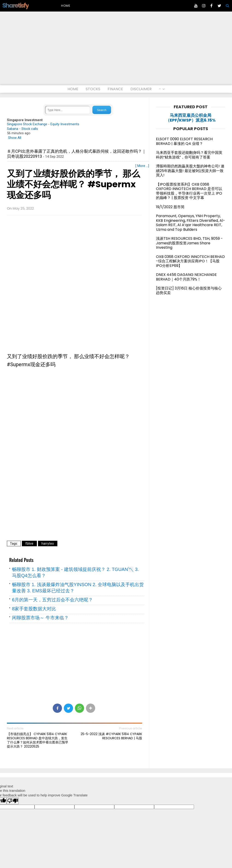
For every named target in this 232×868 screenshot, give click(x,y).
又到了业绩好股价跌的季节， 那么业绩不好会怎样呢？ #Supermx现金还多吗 (73, 184)
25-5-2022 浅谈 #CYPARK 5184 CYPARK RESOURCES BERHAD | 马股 (111, 736)
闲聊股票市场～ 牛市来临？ (40, 618)
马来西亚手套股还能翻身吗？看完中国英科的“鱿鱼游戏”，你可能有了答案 (189, 155)
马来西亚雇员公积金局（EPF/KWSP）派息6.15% (191, 118)
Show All (15, 138)
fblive (29, 544)
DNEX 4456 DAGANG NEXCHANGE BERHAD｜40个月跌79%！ (186, 277)
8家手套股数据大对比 (34, 609)
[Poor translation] (13, 801)
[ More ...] (142, 166)
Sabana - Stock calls (22, 129)
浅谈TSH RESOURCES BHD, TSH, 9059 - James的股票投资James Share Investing (189, 243)
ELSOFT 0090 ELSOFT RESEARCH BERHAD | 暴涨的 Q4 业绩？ (184, 141)
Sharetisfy (15, 5)
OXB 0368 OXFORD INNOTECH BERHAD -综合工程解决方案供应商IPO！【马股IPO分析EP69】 (190, 261)
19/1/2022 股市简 (170, 207)
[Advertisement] (116, 51)
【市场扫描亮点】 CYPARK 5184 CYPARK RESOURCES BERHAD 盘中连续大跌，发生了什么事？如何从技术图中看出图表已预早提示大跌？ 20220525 (38, 740)
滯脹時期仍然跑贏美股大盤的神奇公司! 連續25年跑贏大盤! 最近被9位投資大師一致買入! (190, 171)
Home (66, 6)
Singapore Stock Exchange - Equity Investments (43, 124)
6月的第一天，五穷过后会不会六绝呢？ (52, 600)
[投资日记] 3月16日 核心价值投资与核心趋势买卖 (189, 291)
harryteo (48, 544)
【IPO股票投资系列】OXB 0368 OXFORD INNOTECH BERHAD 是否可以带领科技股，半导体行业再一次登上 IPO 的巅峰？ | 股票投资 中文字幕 (189, 191)
